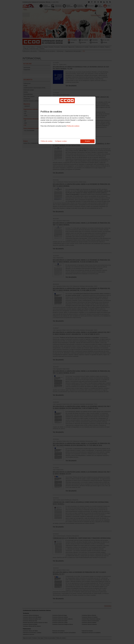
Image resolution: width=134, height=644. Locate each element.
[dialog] (67, 120)
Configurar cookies (61, 141)
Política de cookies (73, 126)
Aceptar (87, 141)
